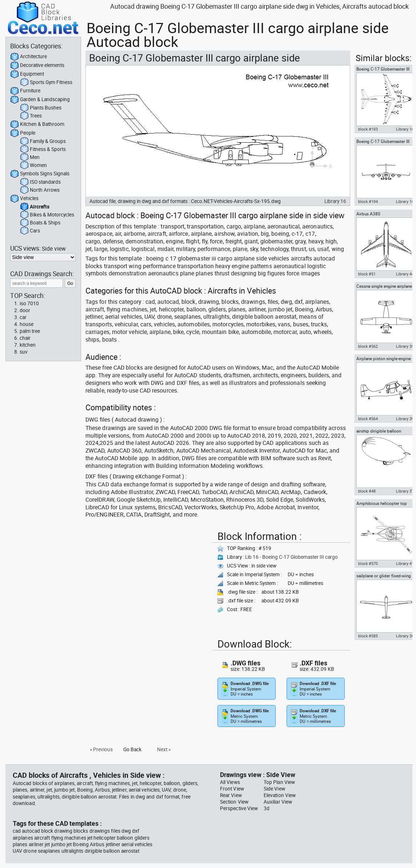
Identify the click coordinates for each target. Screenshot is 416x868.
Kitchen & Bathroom (37, 124)
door (25, 310)
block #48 (367, 491)
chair (25, 338)
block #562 (368, 346)
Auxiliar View (278, 802)
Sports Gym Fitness (46, 83)
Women (33, 166)
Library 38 (405, 636)
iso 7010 (29, 303)
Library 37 (405, 491)
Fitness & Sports (43, 150)
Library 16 (335, 201)
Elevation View (280, 795)
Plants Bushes (41, 108)
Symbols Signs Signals (40, 174)
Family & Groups (43, 142)
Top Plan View (279, 782)
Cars (30, 231)
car (23, 317)
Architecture (29, 57)
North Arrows (40, 190)
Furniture (25, 91)
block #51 (367, 274)
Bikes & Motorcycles (47, 215)
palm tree (30, 331)
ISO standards (40, 182)
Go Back (132, 749)
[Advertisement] (147, 579)
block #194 (368, 202)
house (27, 324)
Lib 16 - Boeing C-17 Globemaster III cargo (291, 557)
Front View (232, 789)
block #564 (368, 419)
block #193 (368, 129)
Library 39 (405, 346)
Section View (234, 802)
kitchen (28, 345)
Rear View (231, 795)
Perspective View (239, 808)
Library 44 (405, 274)
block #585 (368, 636)
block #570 (368, 564)
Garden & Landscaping (40, 100)
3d (267, 808)
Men (30, 158)
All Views (230, 782)
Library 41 (405, 564)
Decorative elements (37, 65)
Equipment (27, 74)
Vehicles (24, 199)
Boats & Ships (40, 223)
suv (24, 352)
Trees (31, 116)
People (23, 133)
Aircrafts (35, 207)
